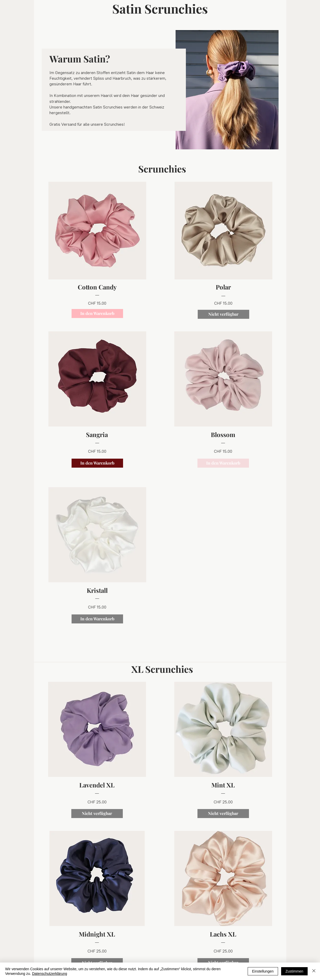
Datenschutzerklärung (49, 974)
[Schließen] (314, 971)
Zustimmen (294, 971)
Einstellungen (263, 971)
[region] (97, 250)
